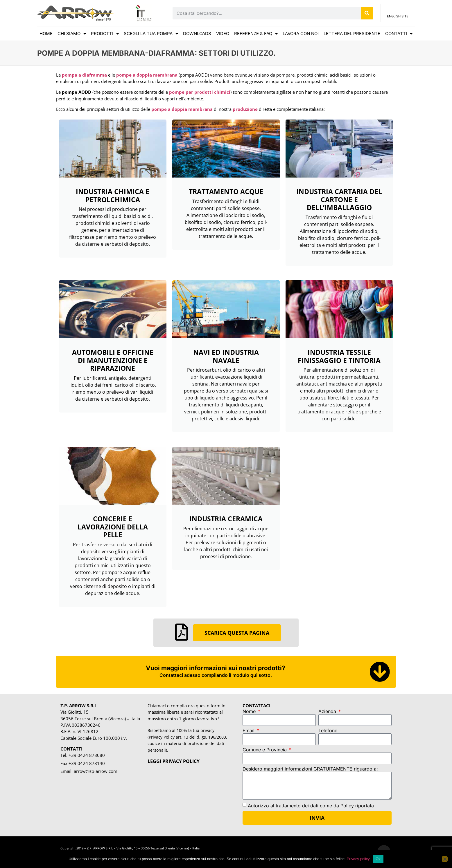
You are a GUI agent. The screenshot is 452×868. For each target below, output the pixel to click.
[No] (445, 859)
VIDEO (223, 34)
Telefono (328, 731)
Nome (250, 712)
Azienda (328, 712)
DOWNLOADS (197, 34)
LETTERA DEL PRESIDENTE (352, 34)
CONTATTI (399, 34)
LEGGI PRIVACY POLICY (174, 761)
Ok (378, 859)
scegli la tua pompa (151, 34)
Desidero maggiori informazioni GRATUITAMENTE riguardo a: (310, 769)
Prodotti (105, 34)
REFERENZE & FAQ (256, 34)
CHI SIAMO (72, 34)
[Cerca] (367, 13)
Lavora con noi (301, 34)
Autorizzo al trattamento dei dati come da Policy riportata (311, 805)
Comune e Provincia (265, 750)
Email (249, 731)
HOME (46, 34)
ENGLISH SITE (398, 18)
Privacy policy (358, 859)
